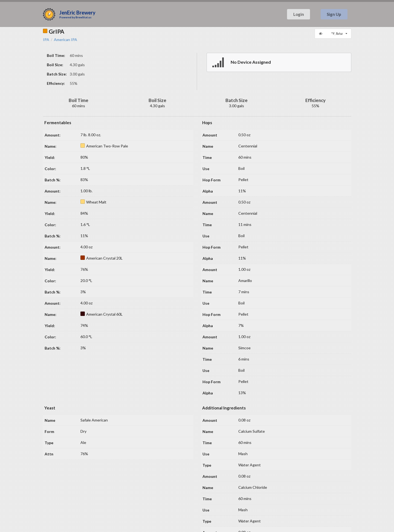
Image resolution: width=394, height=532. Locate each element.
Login (299, 14)
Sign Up (334, 14)
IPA (46, 40)
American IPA (66, 40)
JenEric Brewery (77, 13)
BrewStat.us (83, 17)
